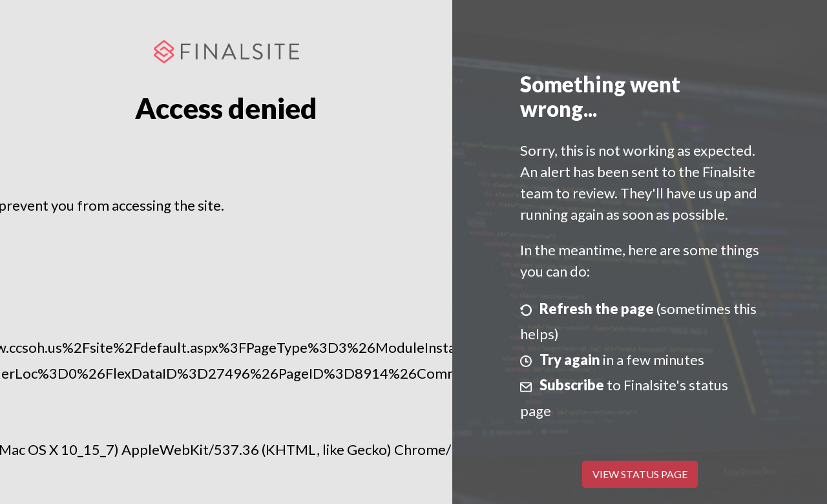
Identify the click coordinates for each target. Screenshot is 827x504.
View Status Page (640, 474)
